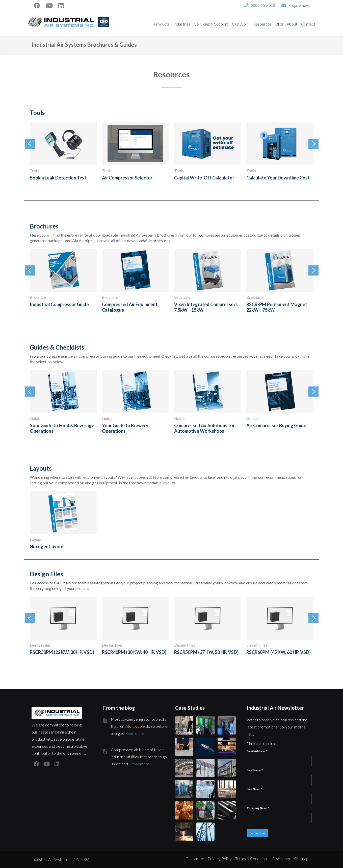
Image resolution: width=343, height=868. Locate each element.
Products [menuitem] (162, 24)
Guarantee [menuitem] (195, 859)
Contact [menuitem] (308, 24)
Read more (135, 733)
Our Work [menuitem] (241, 24)
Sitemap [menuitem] (301, 859)
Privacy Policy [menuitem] (220, 859)
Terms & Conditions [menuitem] (252, 859)
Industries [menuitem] (182, 24)
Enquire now (299, 5)
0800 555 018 (263, 5)
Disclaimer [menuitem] (281, 859)
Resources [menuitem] (262, 24)
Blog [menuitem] (279, 24)
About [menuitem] (292, 24)
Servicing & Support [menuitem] (211, 24)
